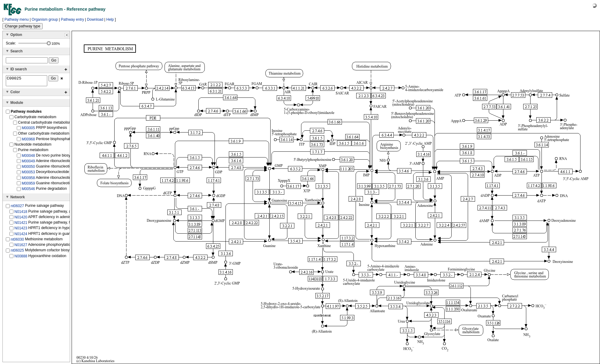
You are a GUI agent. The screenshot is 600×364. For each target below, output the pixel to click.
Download (95, 19)
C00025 (27, 82)
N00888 (21, 258)
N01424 (21, 235)
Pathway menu (17, 19)
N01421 (21, 224)
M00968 (28, 141)
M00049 (28, 163)
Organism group (45, 19)
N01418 (21, 213)
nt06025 (17, 252)
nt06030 (17, 241)
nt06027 (17, 208)
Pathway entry (73, 19)
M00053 (28, 174)
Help (110, 19)
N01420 (21, 219)
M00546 (28, 191)
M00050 (28, 168)
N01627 (21, 247)
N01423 (21, 230)
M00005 (28, 130)
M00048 (28, 157)
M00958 (28, 180)
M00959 (28, 185)
